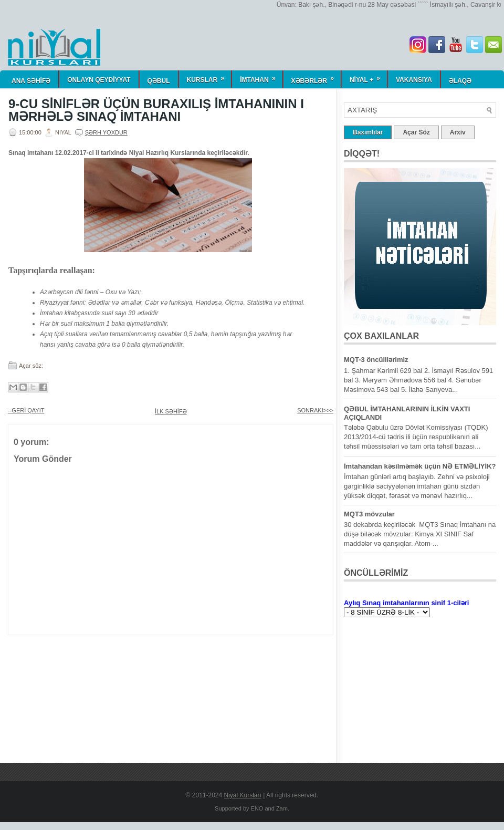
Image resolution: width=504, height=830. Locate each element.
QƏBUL (159, 81)
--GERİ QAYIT (26, 410)
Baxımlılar (368, 132)
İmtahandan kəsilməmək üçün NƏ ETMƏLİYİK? (420, 466)
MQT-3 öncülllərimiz (376, 360)
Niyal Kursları (243, 795)
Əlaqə (460, 81)
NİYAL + (368, 77)
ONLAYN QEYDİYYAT (99, 80)
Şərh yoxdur (106, 132)
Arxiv (458, 132)
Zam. (283, 808)
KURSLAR (209, 77)
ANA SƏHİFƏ (31, 81)
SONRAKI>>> (315, 410)
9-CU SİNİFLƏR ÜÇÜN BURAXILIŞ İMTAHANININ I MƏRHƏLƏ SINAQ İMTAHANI (156, 110)
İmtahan (261, 77)
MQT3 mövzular (369, 514)
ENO (257, 808)
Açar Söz (416, 132)
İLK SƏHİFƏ (171, 411)
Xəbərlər (316, 77)
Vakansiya (414, 80)
